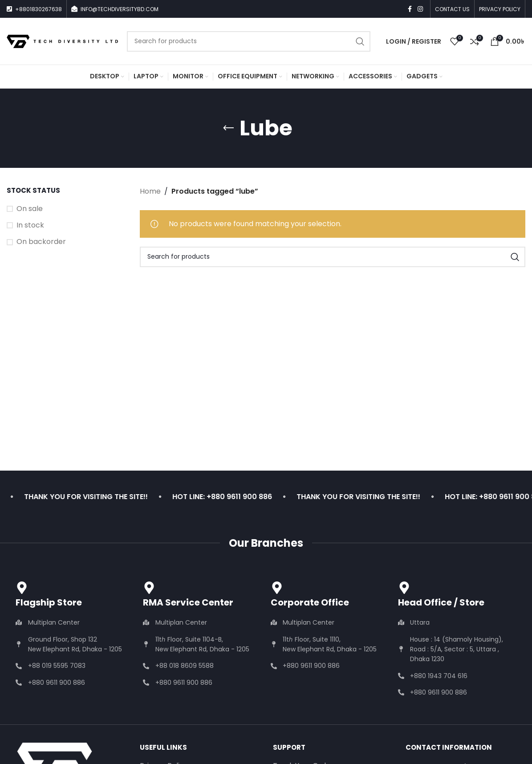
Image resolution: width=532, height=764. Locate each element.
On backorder (41, 242)
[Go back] (228, 128)
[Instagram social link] (420, 9)
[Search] (249, 41)
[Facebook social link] (410, 9)
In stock (30, 225)
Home (150, 191)
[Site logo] (62, 41)
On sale (30, 209)
